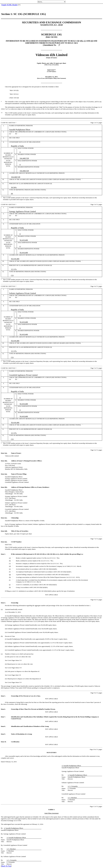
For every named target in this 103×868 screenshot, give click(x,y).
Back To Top (6, 866)
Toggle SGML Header (9, 5)
